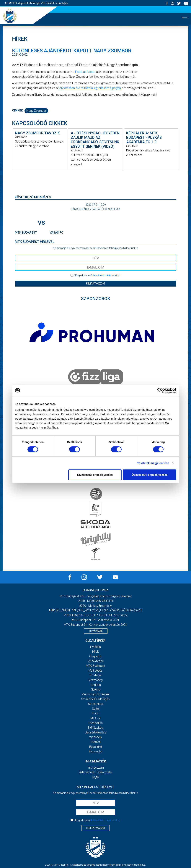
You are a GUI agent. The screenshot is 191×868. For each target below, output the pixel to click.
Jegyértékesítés (95, 732)
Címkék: (18, 110)
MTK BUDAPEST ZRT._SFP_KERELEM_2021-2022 (95, 615)
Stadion (96, 742)
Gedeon (96, 685)
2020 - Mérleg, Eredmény (95, 606)
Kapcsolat (96, 751)
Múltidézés (95, 671)
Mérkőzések (96, 661)
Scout (96, 713)
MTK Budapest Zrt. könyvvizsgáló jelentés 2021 (95, 625)
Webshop (95, 737)
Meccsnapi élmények (95, 694)
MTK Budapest (95, 666)
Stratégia (96, 675)
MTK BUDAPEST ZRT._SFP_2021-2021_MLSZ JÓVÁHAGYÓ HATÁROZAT (96, 610)
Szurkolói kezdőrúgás (95, 699)
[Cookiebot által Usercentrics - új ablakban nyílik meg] (160, 390)
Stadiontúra (95, 704)
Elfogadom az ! (97, 275)
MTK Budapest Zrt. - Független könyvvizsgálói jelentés (96, 596)
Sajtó (95, 709)
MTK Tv (95, 718)
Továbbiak (96, 631)
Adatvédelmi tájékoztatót (105, 275)
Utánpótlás (96, 723)
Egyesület (96, 747)
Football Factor (85, 72)
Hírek (95, 652)
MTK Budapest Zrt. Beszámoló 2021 (96, 620)
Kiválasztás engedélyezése (95, 475)
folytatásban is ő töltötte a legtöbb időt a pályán (90, 88)
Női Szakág (96, 728)
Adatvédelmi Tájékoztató (96, 772)
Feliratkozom (95, 284)
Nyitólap (96, 647)
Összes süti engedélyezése (150, 475)
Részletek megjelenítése (153, 463)
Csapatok (96, 656)
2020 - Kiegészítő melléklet (96, 601)
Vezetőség (96, 680)
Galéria (95, 690)
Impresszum (96, 768)
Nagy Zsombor (36, 111)
